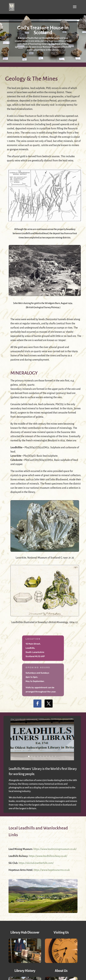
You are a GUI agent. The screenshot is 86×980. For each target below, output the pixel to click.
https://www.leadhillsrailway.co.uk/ (48, 856)
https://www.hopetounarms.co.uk (52, 870)
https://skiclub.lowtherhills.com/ (36, 863)
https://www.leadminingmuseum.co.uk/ (55, 849)
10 (55, 756)
